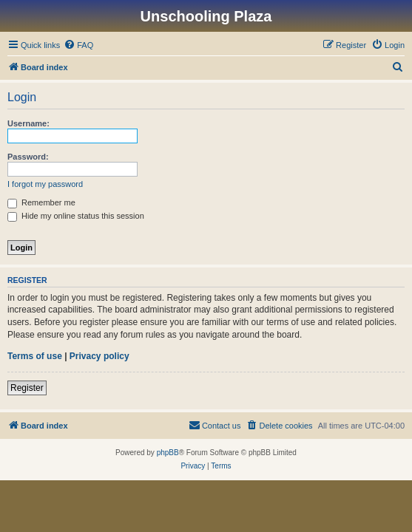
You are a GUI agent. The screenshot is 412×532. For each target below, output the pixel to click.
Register (27, 388)
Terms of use (35, 356)
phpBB (168, 453)
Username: (28, 123)
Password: (28, 157)
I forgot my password (45, 184)
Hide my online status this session (76, 216)
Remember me (41, 202)
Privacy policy (99, 356)
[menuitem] (78, 45)
